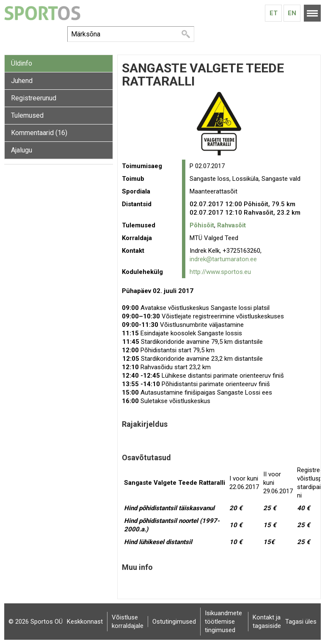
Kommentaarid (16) (39, 133)
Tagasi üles (301, 622)
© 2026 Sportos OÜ (36, 622)
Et (274, 13)
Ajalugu (22, 150)
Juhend (22, 81)
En (292, 13)
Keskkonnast (85, 622)
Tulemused (27, 115)
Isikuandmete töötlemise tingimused (223, 622)
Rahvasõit (231, 225)
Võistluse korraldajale (128, 622)
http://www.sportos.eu (220, 272)
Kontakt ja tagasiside (267, 622)
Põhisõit (202, 225)
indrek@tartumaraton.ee (223, 259)
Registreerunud (34, 98)
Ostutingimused (174, 622)
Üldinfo (22, 63)
